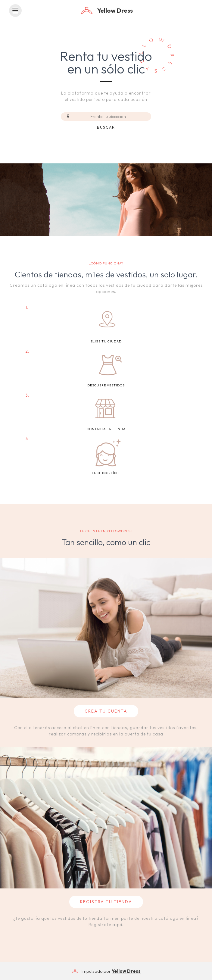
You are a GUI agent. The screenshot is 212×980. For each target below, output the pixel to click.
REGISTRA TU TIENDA (106, 902)
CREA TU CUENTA (106, 711)
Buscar (106, 127)
